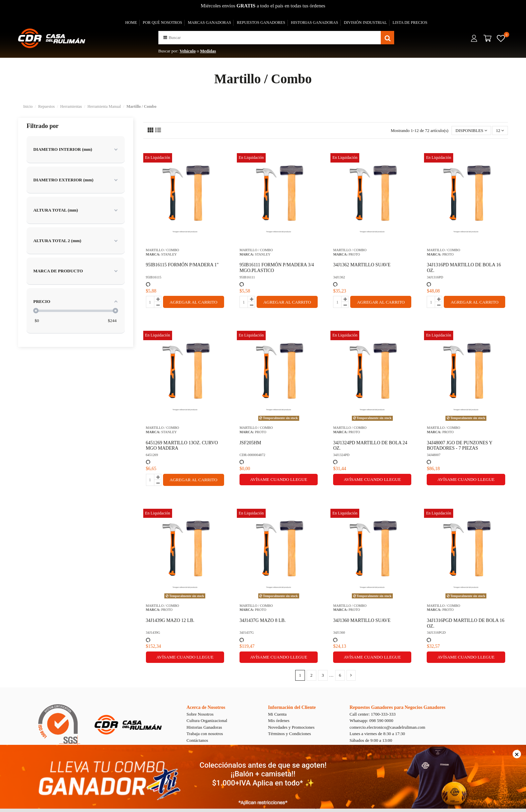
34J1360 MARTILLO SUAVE (362, 620)
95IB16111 (247, 277)
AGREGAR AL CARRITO (194, 302)
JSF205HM (250, 443)
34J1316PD (435, 277)
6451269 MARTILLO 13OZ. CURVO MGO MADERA (182, 446)
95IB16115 (154, 277)
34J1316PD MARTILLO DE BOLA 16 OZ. (464, 268)
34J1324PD (341, 455)
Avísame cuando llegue (278, 479)
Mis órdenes (279, 720)
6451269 (152, 455)
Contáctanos (197, 740)
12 (500, 130)
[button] (165, 37)
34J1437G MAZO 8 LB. (263, 620)
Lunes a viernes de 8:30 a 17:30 (377, 734)
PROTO (354, 254)
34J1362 (339, 277)
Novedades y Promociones (291, 727)
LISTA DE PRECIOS (410, 22)
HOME (131, 22)
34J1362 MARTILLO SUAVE (362, 265)
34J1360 (339, 633)
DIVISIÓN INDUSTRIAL (365, 22)
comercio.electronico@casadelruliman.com (387, 727)
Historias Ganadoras (204, 727)
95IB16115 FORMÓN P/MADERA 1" (182, 265)
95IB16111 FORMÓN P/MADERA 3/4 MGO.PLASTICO (277, 268)
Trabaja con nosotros (205, 734)
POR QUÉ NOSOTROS (163, 22)
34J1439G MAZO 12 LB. (170, 620)
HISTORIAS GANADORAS (314, 22)
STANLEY (169, 254)
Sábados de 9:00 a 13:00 (371, 740)
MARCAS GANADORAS (209, 22)
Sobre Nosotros (200, 714)
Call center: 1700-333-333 (373, 714)
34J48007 (433, 455)
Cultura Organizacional (207, 720)
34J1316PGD (436, 633)
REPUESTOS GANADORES (261, 22)
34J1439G (153, 633)
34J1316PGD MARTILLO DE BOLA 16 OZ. (465, 623)
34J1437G (247, 633)
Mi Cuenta (277, 714)
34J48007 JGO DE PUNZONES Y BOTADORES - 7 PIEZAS (459, 446)
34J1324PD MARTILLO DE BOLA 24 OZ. (370, 446)
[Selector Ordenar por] (471, 130)
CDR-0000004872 (252, 455)
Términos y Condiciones (290, 734)
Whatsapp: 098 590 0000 (371, 720)
